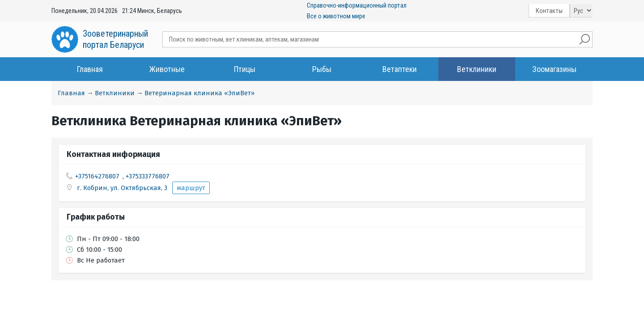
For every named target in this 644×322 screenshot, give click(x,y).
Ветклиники (477, 69)
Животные (167, 69)
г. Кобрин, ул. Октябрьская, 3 (123, 188)
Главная (90, 69)
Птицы (245, 69)
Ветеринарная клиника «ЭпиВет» (199, 93)
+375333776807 (148, 176)
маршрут (191, 188)
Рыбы (322, 69)
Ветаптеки (400, 69)
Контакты (549, 11)
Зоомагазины (554, 69)
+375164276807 (97, 176)
